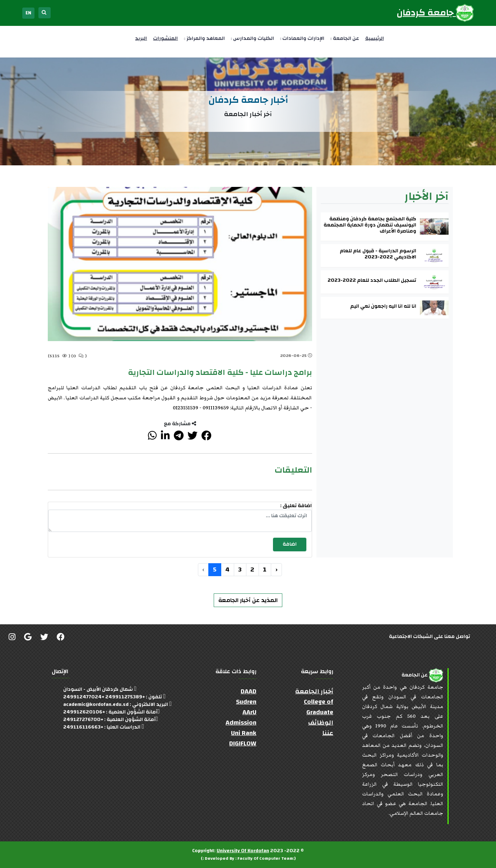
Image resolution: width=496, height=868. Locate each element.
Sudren (246, 702)
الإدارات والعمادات (302, 38)
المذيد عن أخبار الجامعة (248, 600)
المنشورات (165, 38)
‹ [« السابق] (276, 570)
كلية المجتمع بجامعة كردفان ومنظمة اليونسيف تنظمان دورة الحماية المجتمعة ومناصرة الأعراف (370, 225)
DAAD (249, 691)
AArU (249, 712)
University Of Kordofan (243, 851)
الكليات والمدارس (252, 38)
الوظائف (321, 723)
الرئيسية (375, 38)
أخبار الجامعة (314, 691)
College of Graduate (319, 707)
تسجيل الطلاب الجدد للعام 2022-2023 (372, 281)
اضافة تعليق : (296, 506)
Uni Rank (244, 733)
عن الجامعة (345, 38)
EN (28, 13)
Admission (241, 723)
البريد (141, 38)
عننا (328, 733)
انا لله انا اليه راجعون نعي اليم (383, 306)
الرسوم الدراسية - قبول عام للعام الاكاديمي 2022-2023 (378, 254)
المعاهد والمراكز (204, 38)
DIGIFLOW (243, 743)
